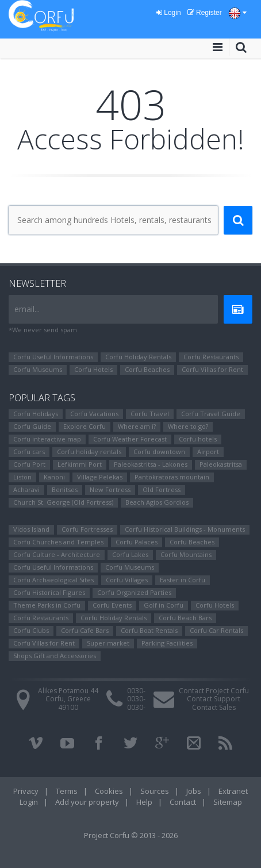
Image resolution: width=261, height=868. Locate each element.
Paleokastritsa (221, 464)
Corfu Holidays (36, 414)
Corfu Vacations (94, 414)
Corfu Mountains (186, 554)
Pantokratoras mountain (172, 477)
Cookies (109, 791)
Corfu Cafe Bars (85, 630)
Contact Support (214, 699)
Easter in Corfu (183, 580)
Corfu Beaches (147, 369)
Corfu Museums (38, 369)
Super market (108, 643)
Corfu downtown (159, 452)
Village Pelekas (100, 477)
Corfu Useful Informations (53, 357)
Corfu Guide (32, 426)
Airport (208, 452)
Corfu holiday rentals (89, 452)
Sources (155, 791)
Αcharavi (26, 489)
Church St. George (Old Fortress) (63, 502)
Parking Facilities (167, 643)
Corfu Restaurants (211, 357)
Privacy (26, 791)
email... (27, 309)
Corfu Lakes (130, 554)
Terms (67, 791)
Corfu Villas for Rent (212, 369)
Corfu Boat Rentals (149, 630)
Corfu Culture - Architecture (57, 554)
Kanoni (54, 477)
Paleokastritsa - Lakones (151, 464)
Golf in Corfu (164, 605)
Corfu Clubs (31, 630)
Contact (183, 802)
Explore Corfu (85, 426)
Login (169, 13)
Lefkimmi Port (80, 464)
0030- (136, 691)
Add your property (87, 802)
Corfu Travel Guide (211, 414)
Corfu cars (29, 452)
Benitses (65, 489)
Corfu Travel (150, 414)
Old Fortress (162, 489)
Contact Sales (214, 707)
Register (205, 13)
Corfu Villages (127, 580)
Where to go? (188, 426)
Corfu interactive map (47, 439)
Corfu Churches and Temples (58, 542)
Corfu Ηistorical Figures (49, 592)
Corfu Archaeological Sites (53, 580)
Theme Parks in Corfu (47, 605)
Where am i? (137, 426)
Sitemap (228, 802)
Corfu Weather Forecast (130, 439)
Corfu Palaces (137, 542)
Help (144, 802)
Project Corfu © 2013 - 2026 (131, 835)
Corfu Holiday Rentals (138, 357)
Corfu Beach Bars (185, 618)
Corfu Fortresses (87, 529)
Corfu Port (29, 464)
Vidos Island (31, 529)
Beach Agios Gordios (157, 502)
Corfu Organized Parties (134, 592)
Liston (22, 477)
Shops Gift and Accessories (55, 656)
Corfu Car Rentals (216, 630)
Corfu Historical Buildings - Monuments (185, 529)
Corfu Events (112, 605)
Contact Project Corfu (214, 691)
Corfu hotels (198, 439)
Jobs (194, 791)
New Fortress (110, 489)
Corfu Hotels (93, 369)
